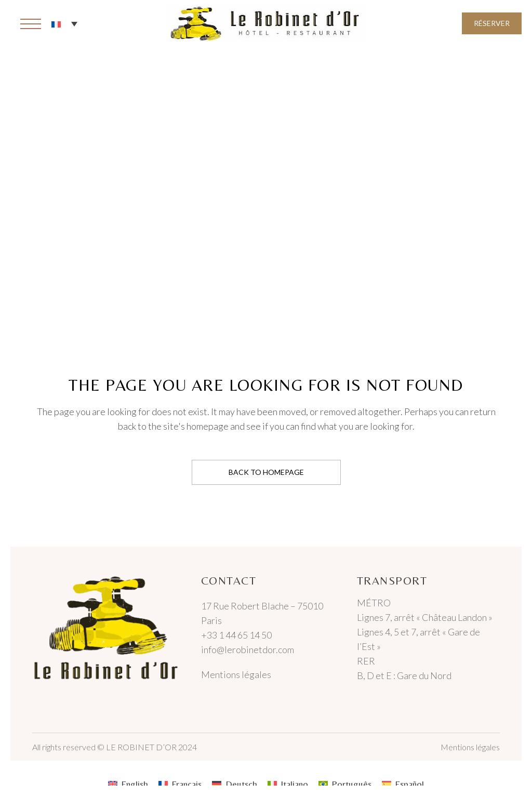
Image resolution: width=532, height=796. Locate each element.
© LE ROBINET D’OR (137, 747)
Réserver (492, 23)
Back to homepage (266, 472)
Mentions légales (236, 674)
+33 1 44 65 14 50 (236, 635)
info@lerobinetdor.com (248, 649)
